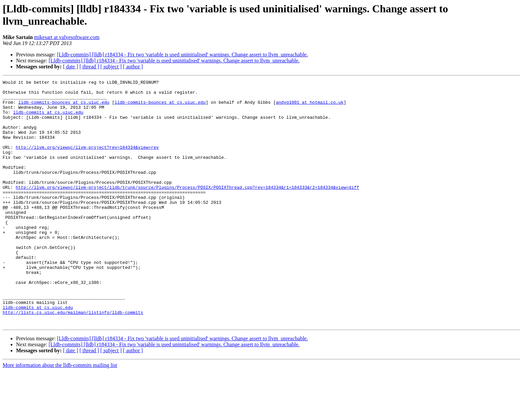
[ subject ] (111, 67)
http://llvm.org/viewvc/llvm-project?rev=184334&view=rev (87, 161)
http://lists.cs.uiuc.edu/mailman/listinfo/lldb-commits (73, 359)
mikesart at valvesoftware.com (67, 37)
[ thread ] (89, 67)
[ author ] (133, 67)
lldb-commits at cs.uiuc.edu (48, 119)
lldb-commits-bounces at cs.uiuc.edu (64, 107)
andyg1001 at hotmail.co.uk (310, 107)
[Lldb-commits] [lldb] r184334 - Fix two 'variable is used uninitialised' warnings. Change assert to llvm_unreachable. (182, 55)
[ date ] (71, 67)
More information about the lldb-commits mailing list (60, 414)
